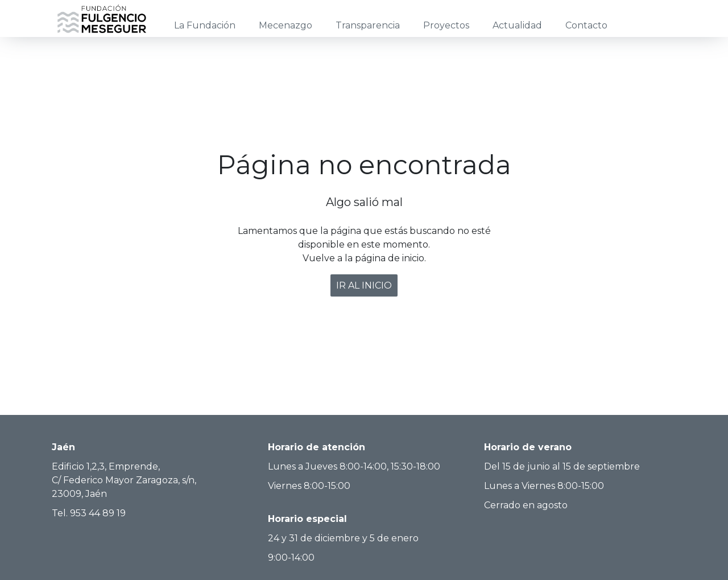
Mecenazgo (286, 25)
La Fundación (205, 25)
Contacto (586, 25)
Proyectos (446, 25)
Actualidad (517, 25)
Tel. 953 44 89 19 (89, 513)
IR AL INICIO (364, 285)
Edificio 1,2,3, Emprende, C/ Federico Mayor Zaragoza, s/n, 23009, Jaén (124, 480)
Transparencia (368, 25)
